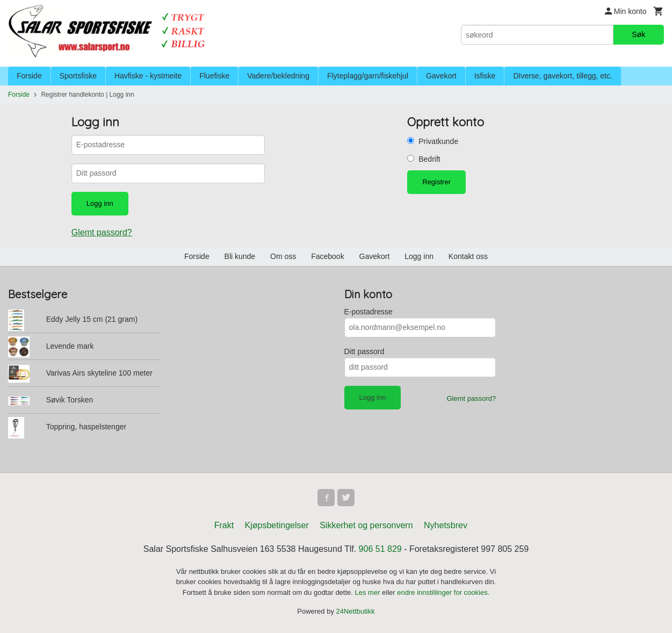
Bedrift (429, 159)
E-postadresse (368, 312)
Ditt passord (364, 351)
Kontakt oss (468, 256)
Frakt (224, 525)
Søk (638, 34)
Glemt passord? (102, 232)
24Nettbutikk (356, 611)
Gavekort (441, 76)
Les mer (369, 592)
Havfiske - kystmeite (148, 76)
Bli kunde (240, 256)
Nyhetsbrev (446, 525)
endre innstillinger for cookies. (443, 592)
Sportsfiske (78, 76)
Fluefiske (214, 76)
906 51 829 (380, 549)
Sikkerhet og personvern (366, 525)
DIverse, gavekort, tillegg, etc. (562, 76)
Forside (29, 76)
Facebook (327, 256)
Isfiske (485, 76)
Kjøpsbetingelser (277, 525)
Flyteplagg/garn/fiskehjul (368, 76)
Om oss (283, 256)
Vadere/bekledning (278, 76)
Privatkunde (438, 141)
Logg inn (419, 256)
